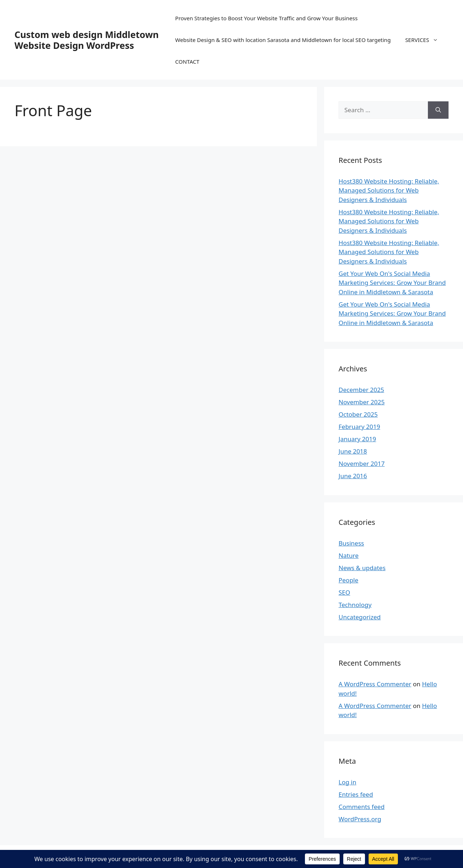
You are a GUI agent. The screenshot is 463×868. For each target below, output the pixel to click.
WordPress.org (360, 819)
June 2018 (353, 451)
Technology (355, 605)
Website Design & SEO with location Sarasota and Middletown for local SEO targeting (283, 40)
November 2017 (362, 464)
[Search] (438, 110)
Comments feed (362, 807)
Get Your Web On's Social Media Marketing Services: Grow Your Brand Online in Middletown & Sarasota (392, 283)
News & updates (362, 568)
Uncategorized (360, 617)
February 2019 (359, 427)
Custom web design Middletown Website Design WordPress (87, 40)
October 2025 (358, 414)
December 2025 (361, 390)
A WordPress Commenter (375, 684)
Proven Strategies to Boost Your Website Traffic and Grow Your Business (266, 18)
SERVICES (425, 40)
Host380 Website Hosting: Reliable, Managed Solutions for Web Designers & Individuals (389, 190)
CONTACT (187, 62)
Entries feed (356, 794)
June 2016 (353, 476)
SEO (344, 592)
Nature (349, 555)
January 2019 (357, 439)
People (349, 580)
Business (351, 543)
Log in (347, 782)
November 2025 (362, 402)
